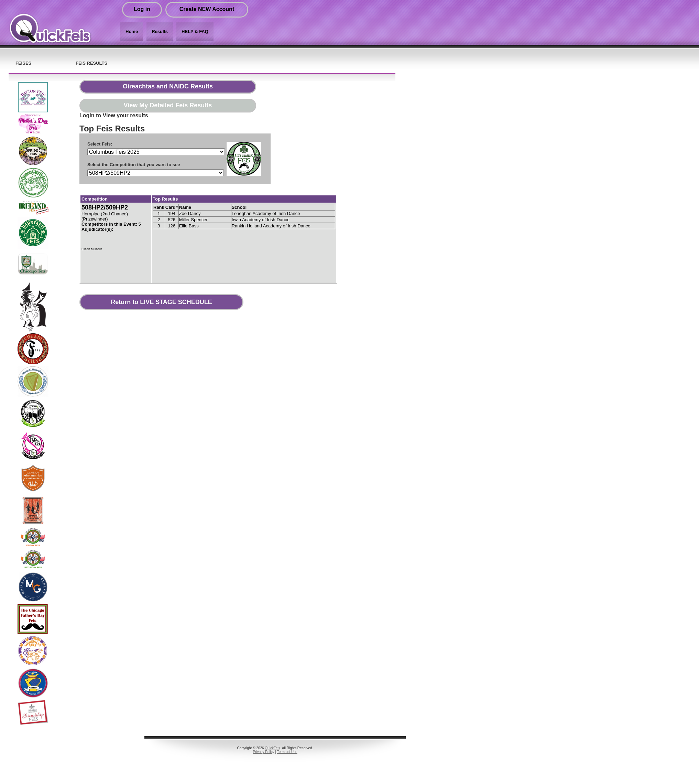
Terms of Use (287, 752)
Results (160, 31)
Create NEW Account (207, 9)
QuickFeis (272, 748)
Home (132, 31)
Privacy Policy (263, 752)
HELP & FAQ (195, 31)
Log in (142, 9)
